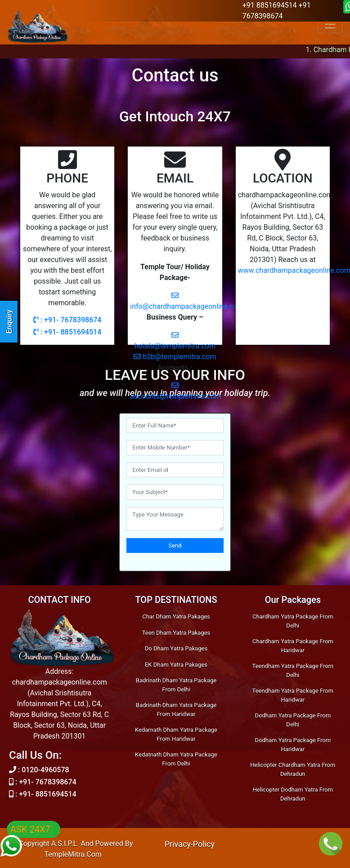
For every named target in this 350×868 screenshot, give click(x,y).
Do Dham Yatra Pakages (176, 648)
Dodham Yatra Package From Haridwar (293, 745)
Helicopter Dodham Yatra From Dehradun (293, 794)
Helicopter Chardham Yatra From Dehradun (293, 769)
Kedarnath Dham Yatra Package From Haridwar (176, 734)
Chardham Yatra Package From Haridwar (293, 646)
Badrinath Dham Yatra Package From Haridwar (176, 710)
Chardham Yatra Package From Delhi (293, 621)
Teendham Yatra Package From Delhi (293, 670)
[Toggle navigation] (330, 24)
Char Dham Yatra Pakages (176, 617)
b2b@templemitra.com (175, 357)
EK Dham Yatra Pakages (176, 665)
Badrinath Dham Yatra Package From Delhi (176, 685)
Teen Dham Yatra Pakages (176, 633)
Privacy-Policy (190, 844)
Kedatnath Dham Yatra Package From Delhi (176, 759)
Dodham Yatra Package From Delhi (293, 720)
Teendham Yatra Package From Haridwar (293, 695)
